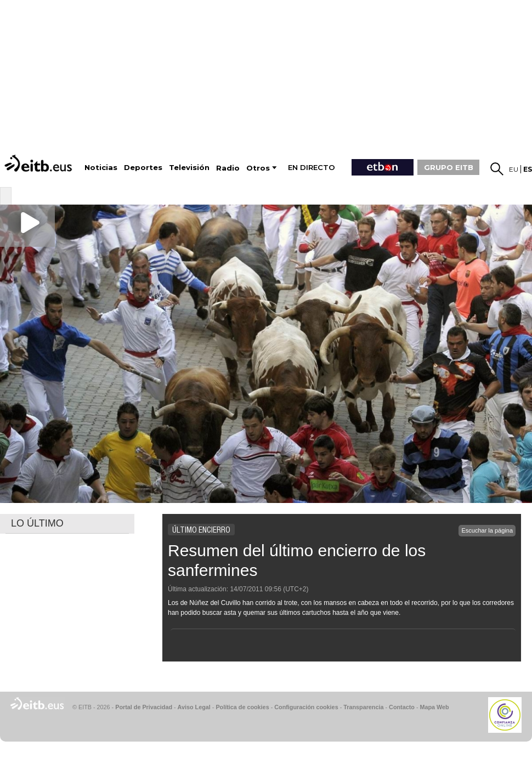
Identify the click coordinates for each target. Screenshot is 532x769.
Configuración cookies (306, 707)
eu (514, 169)
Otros (258, 168)
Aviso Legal (194, 707)
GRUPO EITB (449, 167)
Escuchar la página (487, 530)
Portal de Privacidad (144, 707)
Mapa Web (434, 707)
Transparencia (363, 707)
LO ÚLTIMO (37, 523)
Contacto (402, 707)
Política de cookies (242, 707)
